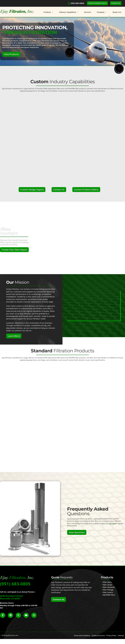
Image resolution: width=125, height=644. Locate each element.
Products (48, 12)
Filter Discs (107, 582)
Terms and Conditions (82, 636)
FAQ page (112, 523)
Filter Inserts (108, 592)
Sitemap (121, 636)
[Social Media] (4, 616)
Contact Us (116, 3)
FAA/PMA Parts (109, 595)
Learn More (14, 336)
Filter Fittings (108, 590)
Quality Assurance (98, 636)
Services (88, 12)
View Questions (77, 532)
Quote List (117, 12)
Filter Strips (107, 585)
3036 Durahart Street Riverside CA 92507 (12, 597)
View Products (11, 54)
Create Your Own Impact (14, 250)
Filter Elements (109, 587)
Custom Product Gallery (86, 190)
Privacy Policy (111, 636)
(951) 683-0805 (77, 3)
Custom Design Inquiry (97, 3)
